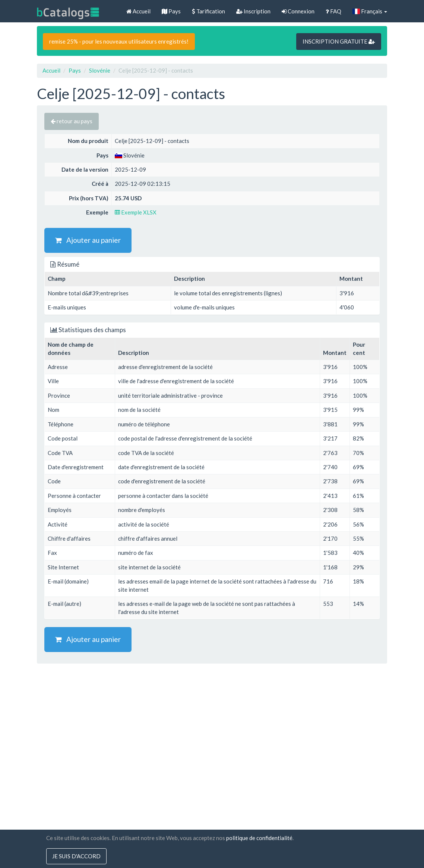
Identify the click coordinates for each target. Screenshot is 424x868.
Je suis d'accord (76, 856)
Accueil (138, 11)
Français (370, 11)
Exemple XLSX (136, 212)
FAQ (333, 11)
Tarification (208, 11)
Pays (171, 11)
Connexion (298, 11)
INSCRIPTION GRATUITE (339, 41)
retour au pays (72, 121)
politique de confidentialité (259, 838)
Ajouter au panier (88, 240)
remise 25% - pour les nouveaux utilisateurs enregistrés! (119, 41)
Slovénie (100, 70)
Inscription (253, 11)
